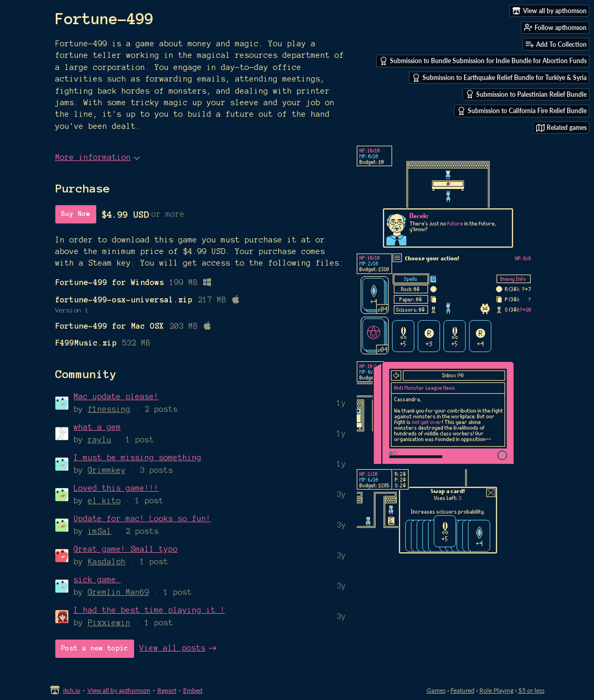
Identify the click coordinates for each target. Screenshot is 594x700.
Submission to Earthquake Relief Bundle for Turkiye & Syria (499, 78)
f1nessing (109, 409)
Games (436, 690)
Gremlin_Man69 (119, 592)
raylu (100, 440)
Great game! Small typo (126, 549)
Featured (462, 690)
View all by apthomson (119, 690)
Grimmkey (107, 470)
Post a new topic (95, 648)
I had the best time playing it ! (149, 610)
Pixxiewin (109, 623)
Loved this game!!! (116, 488)
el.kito (104, 501)
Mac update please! (116, 397)
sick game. (97, 580)
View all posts (173, 648)
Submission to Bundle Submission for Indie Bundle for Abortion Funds (483, 61)
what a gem (97, 427)
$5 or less (531, 690)
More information (98, 157)
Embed (193, 690)
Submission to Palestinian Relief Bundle (526, 94)
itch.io (72, 690)
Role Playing (496, 690)
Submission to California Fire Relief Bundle (522, 111)
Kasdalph (107, 562)
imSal (100, 531)
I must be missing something (138, 458)
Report (167, 690)
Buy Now (76, 214)
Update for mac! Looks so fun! (142, 519)
